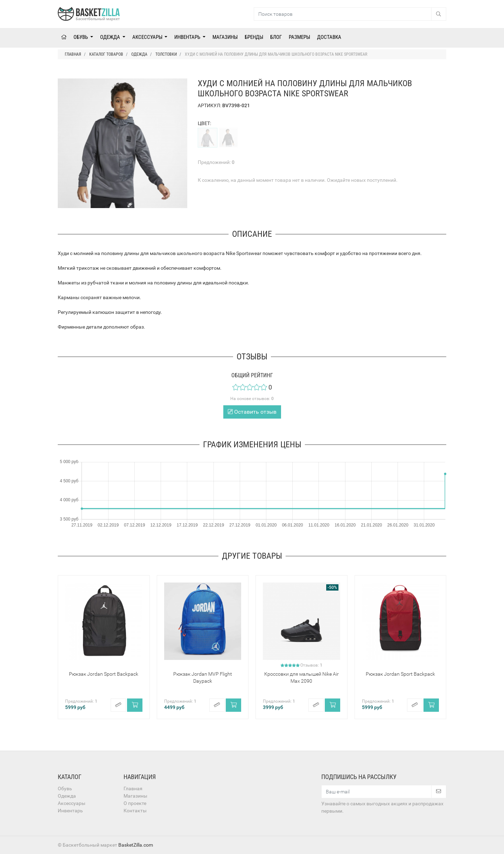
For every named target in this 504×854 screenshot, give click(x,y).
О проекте (135, 803)
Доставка (329, 37)
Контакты (135, 811)
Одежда (111, 37)
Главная (133, 788)
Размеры (299, 37)
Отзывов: (311, 665)
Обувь (81, 37)
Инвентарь (188, 37)
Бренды (254, 37)
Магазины (225, 37)
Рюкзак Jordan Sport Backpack (104, 674)
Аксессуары (148, 37)
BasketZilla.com (136, 845)
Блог (276, 37)
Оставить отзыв (252, 412)
